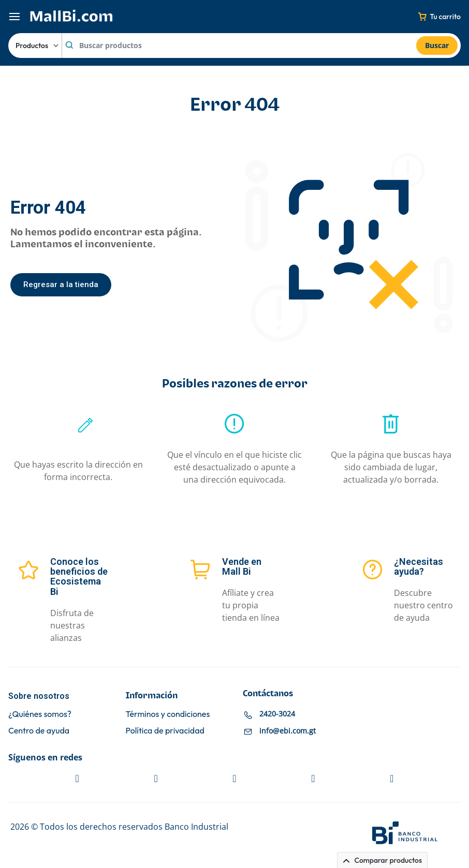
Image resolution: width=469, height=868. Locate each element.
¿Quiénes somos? (40, 714)
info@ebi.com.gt (288, 731)
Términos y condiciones (168, 714)
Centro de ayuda (39, 731)
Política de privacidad (165, 731)
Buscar (437, 45)
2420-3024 (277, 714)
